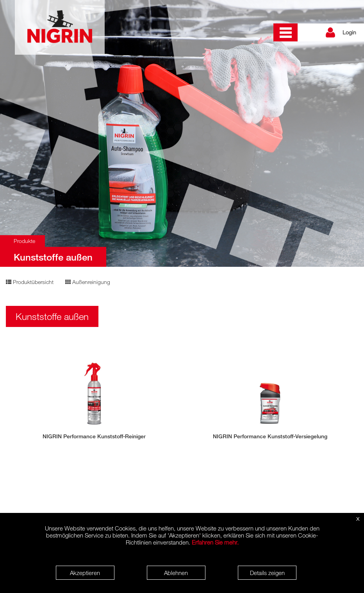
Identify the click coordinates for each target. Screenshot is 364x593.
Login (349, 32)
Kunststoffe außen (53, 257)
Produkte (24, 241)
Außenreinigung (88, 282)
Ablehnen (176, 573)
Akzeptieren (85, 573)
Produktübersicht (30, 282)
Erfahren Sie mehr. (215, 542)
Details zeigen (267, 573)
